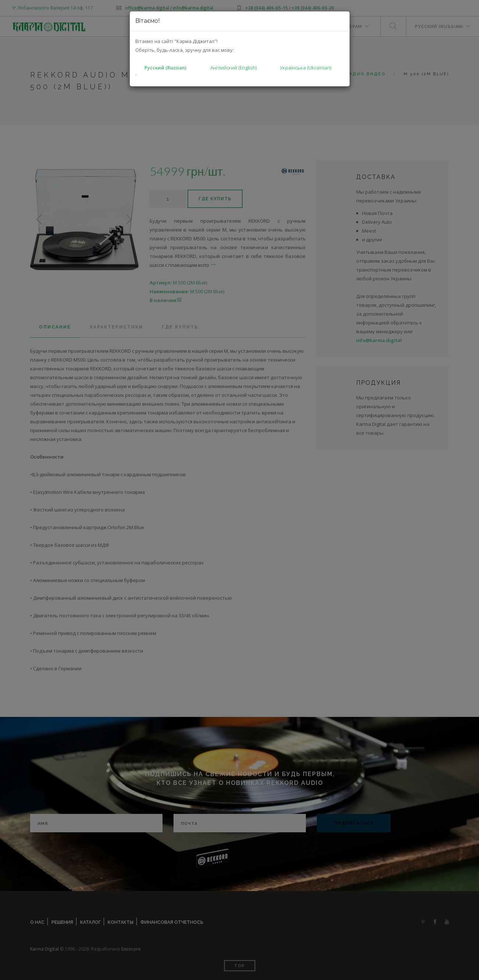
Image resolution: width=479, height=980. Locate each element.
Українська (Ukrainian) (305, 68)
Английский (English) (233, 68)
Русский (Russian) (165, 68)
